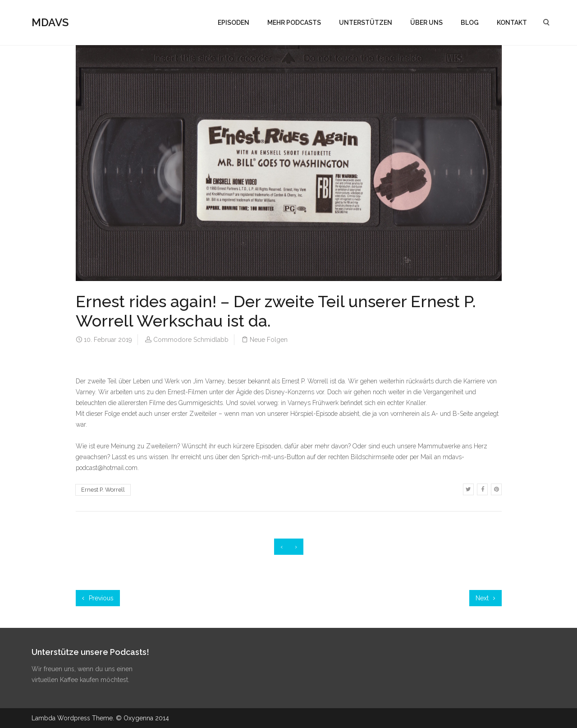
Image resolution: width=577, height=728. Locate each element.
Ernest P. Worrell (103, 490)
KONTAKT (512, 23)
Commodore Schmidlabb (191, 340)
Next (485, 598)
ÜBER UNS (426, 23)
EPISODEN (234, 23)
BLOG (470, 23)
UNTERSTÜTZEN (366, 23)
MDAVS (50, 22)
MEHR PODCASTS (294, 23)
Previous (98, 598)
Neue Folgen (269, 340)
